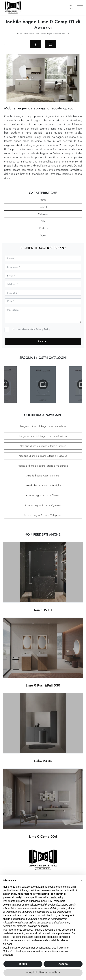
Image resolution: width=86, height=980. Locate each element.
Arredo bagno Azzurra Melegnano (43, 515)
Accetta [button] (63, 964)
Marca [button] (43, 200)
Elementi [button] (43, 207)
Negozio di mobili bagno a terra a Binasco (43, 446)
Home (20, 34)
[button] (81, 880)
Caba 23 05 (43, 761)
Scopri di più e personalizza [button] (43, 972)
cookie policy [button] (56, 897)
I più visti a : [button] (43, 228)
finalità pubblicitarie (14, 919)
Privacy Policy (43, 329)
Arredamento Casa (31, 34)
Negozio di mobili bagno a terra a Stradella (43, 436)
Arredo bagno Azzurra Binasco (43, 495)
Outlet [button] (43, 235)
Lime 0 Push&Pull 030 (43, 685)
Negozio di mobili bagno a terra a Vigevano (43, 456)
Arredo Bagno (47, 34)
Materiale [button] (43, 214)
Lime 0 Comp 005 (43, 837)
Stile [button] (43, 221)
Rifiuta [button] (23, 964)
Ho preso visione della (31, 329)
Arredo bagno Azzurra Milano (43, 476)
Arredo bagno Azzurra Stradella (43, 485)
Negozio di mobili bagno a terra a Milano (43, 426)
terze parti (60, 901)
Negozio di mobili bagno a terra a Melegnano (43, 466)
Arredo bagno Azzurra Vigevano (43, 505)
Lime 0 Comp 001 (62, 34)
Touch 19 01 (43, 610)
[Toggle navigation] (80, 7)
